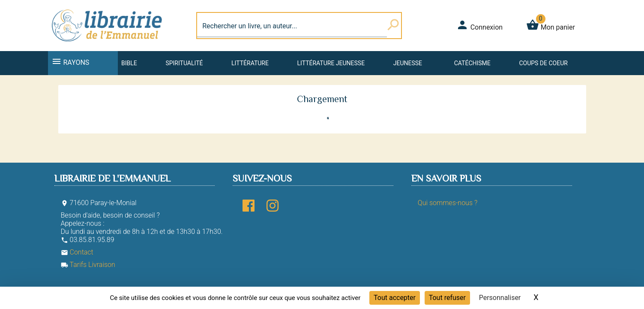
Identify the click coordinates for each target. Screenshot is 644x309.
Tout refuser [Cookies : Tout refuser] (447, 298)
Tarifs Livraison (88, 265)
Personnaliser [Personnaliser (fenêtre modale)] (500, 298)
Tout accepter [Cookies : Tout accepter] (395, 298)
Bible (129, 63)
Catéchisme (472, 63)
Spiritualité (184, 63)
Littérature (250, 63)
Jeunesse (408, 63)
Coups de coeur (543, 63)
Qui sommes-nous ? (448, 203)
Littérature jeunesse (331, 63)
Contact (77, 252)
